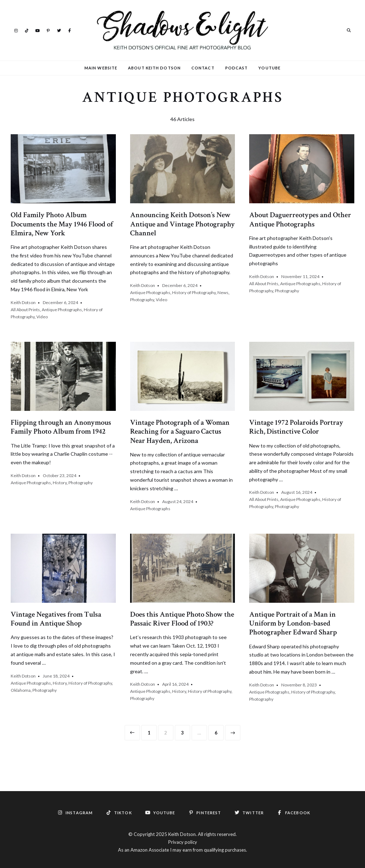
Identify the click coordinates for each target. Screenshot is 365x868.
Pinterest (48, 30)
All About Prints (25, 310)
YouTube (37, 30)
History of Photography (194, 292)
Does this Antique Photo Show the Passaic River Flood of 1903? (182, 619)
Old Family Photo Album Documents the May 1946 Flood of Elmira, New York (62, 224)
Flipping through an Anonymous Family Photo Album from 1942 (61, 427)
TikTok (27, 30)
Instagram (16, 30)
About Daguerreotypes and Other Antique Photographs (300, 219)
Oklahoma (21, 690)
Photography (142, 300)
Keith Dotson (23, 302)
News (223, 292)
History (60, 483)
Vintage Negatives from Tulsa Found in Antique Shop (56, 619)
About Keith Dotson (154, 68)
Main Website (101, 68)
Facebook (70, 30)
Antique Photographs (62, 310)
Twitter (59, 30)
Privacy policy (183, 842)
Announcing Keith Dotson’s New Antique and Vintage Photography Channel (182, 224)
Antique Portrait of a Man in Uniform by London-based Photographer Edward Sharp (293, 623)
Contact (203, 68)
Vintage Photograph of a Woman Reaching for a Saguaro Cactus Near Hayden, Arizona (180, 431)
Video (42, 317)
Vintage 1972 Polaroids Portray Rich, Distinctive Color (296, 427)
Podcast (237, 68)
